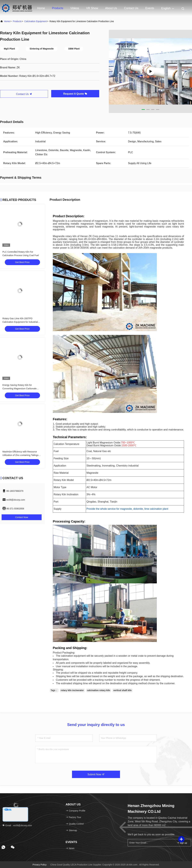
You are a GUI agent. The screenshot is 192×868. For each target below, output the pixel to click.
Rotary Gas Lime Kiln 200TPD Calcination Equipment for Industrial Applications (20, 322)
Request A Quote (75, 94)
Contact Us (131, 8)
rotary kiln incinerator (72, 690)
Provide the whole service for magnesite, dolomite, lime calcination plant (127, 509)
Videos (75, 8)
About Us (111, 8)
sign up (182, 843)
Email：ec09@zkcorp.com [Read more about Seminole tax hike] (17, 825)
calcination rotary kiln (99, 690)
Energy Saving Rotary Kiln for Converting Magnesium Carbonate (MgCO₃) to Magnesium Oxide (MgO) (21, 389)
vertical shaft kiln (122, 690)
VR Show (92, 8)
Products (58, 8)
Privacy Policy (40, 865)
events (150, 8)
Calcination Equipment (36, 21)
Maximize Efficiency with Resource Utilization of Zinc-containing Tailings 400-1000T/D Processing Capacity (20, 455)
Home (41, 8)
